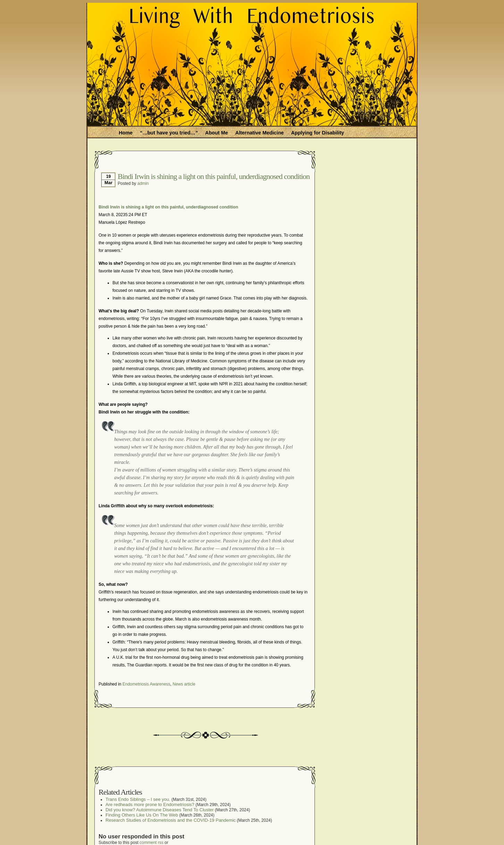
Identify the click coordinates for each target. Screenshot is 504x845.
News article (184, 684)
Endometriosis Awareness (146, 684)
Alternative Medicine (260, 133)
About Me (217, 133)
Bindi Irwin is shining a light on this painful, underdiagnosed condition (214, 176)
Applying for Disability (318, 133)
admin (143, 183)
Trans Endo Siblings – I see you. (138, 799)
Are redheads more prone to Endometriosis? (150, 805)
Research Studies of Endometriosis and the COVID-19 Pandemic (171, 820)
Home (126, 133)
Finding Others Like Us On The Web (142, 815)
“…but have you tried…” (169, 133)
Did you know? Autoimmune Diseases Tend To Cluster (160, 810)
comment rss (152, 843)
